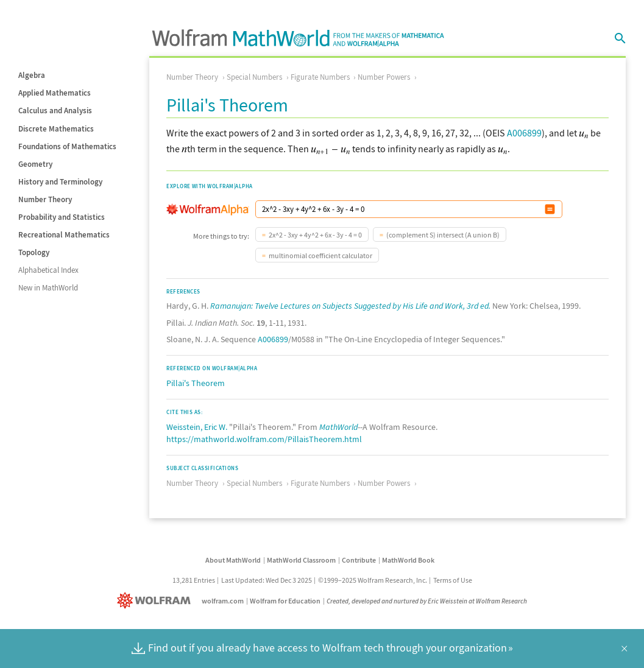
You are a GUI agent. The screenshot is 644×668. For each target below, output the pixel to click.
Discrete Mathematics (56, 129)
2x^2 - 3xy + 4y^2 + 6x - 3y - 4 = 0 (315, 235)
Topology (34, 252)
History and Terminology (60, 182)
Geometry (35, 164)
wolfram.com (223, 601)
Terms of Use (453, 580)
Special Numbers (254, 77)
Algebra (32, 75)
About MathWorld (233, 560)
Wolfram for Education (285, 601)
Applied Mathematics (55, 93)
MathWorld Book (408, 560)
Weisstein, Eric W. (197, 427)
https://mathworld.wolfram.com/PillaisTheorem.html (264, 439)
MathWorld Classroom (301, 560)
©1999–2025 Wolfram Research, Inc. (373, 580)
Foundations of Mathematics (67, 146)
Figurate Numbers (320, 77)
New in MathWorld (48, 288)
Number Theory (45, 199)
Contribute (359, 560)
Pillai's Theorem (196, 383)
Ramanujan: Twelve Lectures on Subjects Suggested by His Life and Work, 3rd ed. (350, 306)
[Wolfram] (156, 601)
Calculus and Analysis (55, 111)
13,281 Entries (194, 580)
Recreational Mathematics (64, 235)
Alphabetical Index (48, 270)
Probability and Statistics (62, 217)
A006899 (524, 133)
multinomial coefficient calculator (320, 255)
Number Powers (384, 77)
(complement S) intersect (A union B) (443, 235)
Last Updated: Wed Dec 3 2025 (267, 580)
